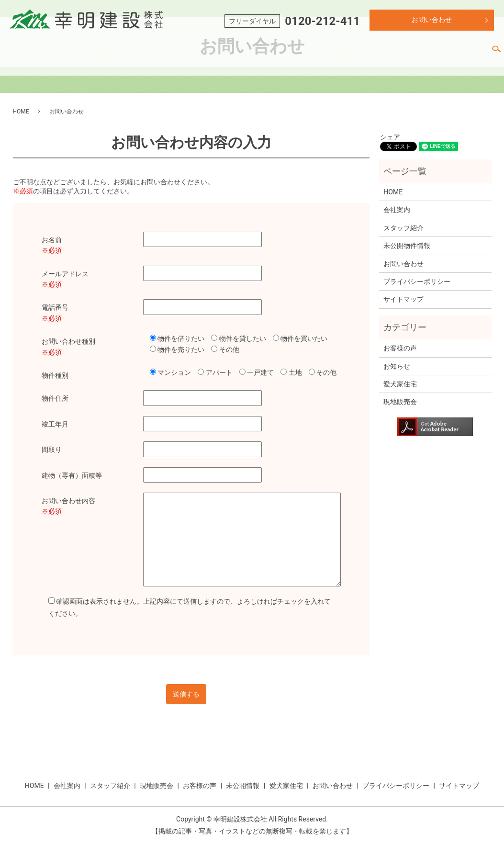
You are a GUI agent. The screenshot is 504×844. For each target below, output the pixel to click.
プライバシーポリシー (417, 281)
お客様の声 (355, 49)
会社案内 (397, 210)
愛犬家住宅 (462, 49)
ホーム (148, 49)
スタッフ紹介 (244, 49)
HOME (21, 112)
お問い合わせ (432, 20)
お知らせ (397, 366)
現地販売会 (301, 49)
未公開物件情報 (407, 246)
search (500, 45)
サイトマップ (403, 299)
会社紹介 (190, 49)
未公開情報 (408, 49)
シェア (390, 137)
